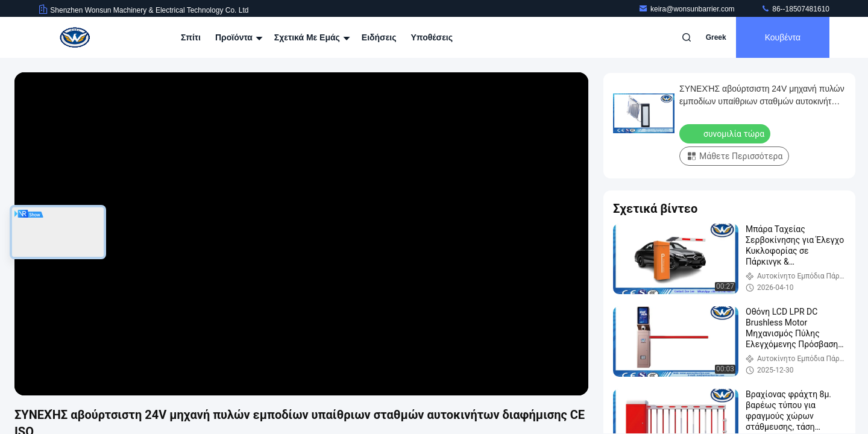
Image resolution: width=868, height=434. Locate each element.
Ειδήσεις (379, 37)
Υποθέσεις (432, 37)
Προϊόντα (237, 37)
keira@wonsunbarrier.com (687, 9)
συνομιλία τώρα (726, 133)
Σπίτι (191, 37)
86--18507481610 (795, 9)
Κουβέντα (783, 37)
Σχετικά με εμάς (311, 37)
